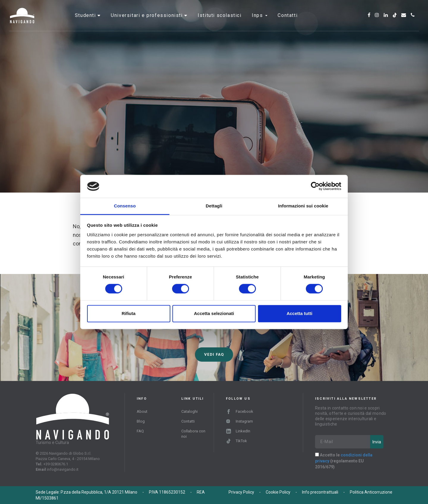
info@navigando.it (63, 469)
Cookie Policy (278, 492)
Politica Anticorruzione (371, 492)
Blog (141, 421)
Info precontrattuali (320, 492)
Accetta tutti (299, 313)
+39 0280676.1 (56, 464)
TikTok (237, 441)
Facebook (240, 411)
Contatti (288, 22)
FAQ (140, 431)
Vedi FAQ (214, 354)
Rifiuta (129, 313)
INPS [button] (260, 22)
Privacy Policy (241, 492)
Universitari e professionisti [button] (148, 22)
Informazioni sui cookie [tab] (303, 206)
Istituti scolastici (219, 22)
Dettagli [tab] (214, 206)
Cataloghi (189, 411)
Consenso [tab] (125, 206)
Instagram (239, 421)
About (142, 411)
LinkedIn (238, 431)
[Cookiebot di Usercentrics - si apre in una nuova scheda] (315, 186)
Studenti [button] (86, 22)
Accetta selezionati (214, 313)
